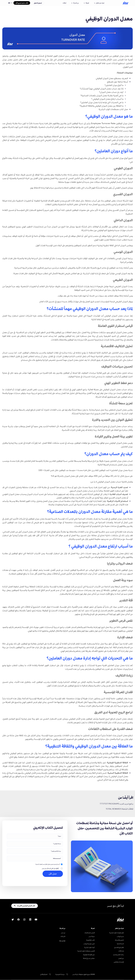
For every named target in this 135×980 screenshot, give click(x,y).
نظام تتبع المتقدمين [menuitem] (119, 947)
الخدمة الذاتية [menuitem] (120, 944)
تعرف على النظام (99, 3)
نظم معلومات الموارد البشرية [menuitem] (117, 933)
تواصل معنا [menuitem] (62, 941)
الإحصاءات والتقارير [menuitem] (119, 962)
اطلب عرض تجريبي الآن (22, 3)
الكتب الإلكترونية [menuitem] (90, 940)
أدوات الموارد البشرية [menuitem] (89, 947)
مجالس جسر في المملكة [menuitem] (89, 958)
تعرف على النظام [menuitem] (119, 928)
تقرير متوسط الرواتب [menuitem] (89, 944)
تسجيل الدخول (38, 3)
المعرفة (86, 3)
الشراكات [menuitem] (63, 936)
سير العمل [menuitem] (121, 958)
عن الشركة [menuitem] (62, 928)
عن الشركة (75, 3)
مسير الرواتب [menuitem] (120, 936)
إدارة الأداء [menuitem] (121, 951)
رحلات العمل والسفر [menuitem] (118, 955)
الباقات (64, 3)
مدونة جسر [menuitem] (92, 936)
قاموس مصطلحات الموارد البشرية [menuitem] (86, 951)
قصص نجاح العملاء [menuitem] (90, 933)
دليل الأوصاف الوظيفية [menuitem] (89, 955)
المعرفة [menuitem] (93, 928)
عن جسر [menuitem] (63, 933)
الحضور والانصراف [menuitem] (119, 940)
